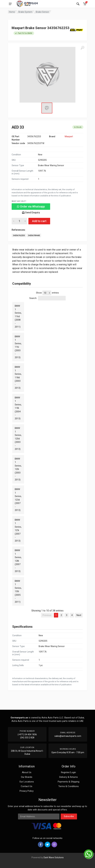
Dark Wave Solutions (54, 857)
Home (12, 12)
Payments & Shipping (69, 782)
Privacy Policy (27, 791)
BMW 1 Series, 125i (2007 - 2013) (18, 530)
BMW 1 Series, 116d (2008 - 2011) (18, 316)
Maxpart (69, 136)
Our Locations (27, 782)
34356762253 (19, 235)
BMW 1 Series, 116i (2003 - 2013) (18, 347)
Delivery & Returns (69, 777)
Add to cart (39, 221)
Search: (47, 298)
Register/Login (68, 772)
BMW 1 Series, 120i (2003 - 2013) (18, 469)
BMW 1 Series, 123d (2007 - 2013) (18, 500)
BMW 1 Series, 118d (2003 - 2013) (18, 377)
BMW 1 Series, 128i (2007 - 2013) (18, 561)
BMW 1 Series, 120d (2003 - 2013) (18, 439)
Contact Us (27, 786)
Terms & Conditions (69, 786)
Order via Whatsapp (31, 206)
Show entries (47, 293)
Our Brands (27, 777)
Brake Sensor (42, 12)
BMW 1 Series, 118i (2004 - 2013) (18, 408)
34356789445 (34, 235)
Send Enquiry (31, 213)
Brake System (25, 12)
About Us (27, 772)
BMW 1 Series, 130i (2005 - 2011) (18, 591)
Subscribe (69, 816)
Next (79, 615)
